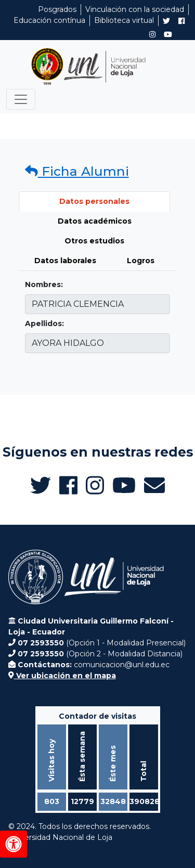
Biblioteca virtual (124, 20)
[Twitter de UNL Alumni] (166, 22)
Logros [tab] (141, 261)
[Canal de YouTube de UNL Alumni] (168, 34)
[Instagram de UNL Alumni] (152, 34)
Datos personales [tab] (94, 201)
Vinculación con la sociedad (135, 9)
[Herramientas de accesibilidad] (14, 844)
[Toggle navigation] (21, 99)
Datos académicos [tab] (95, 221)
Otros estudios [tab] (94, 241)
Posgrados (57, 9)
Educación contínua (49, 20)
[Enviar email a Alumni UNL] (154, 485)
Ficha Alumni (77, 171)
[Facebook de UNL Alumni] (181, 21)
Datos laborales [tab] (65, 261)
